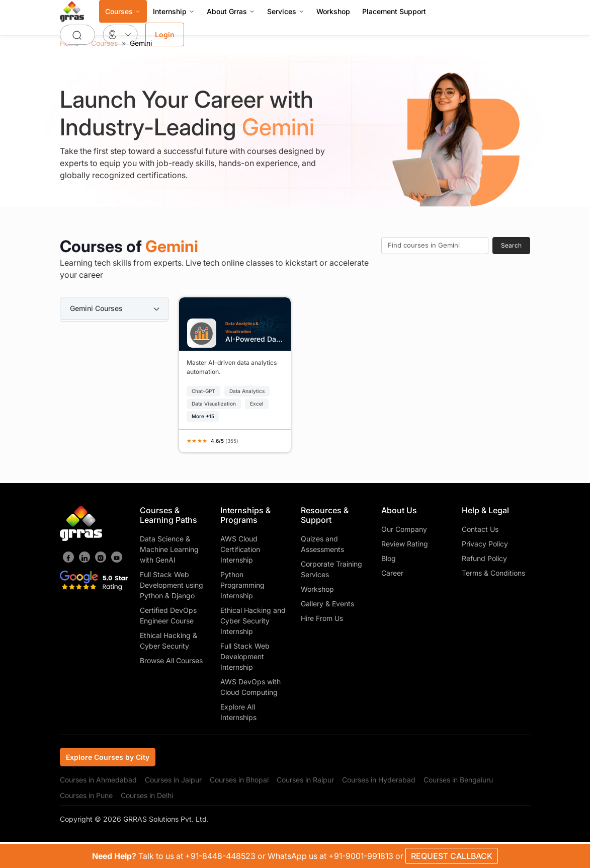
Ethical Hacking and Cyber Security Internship (253, 621)
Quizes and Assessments (322, 544)
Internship (174, 11)
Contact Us (480, 529)
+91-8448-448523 (221, 856)
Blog (389, 558)
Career (392, 573)
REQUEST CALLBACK (452, 856)
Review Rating (405, 544)
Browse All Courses (171, 660)
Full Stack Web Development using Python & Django (172, 585)
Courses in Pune (86, 795)
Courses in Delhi (147, 795)
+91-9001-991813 (362, 856)
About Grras (231, 11)
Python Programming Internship (242, 585)
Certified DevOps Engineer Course (168, 615)
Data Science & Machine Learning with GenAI (169, 549)
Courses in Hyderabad (379, 780)
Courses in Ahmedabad (98, 780)
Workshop (333, 11)
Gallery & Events (327, 604)
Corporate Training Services (331, 569)
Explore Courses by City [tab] (108, 757)
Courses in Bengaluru (458, 780)
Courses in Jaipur (173, 780)
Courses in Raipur (305, 780)
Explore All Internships (238, 712)
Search (511, 245)
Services (286, 11)
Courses (123, 11)
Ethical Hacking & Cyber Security (168, 641)
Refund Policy (484, 558)
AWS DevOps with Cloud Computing (250, 687)
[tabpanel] (356, 371)
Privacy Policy (485, 544)
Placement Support (394, 11)
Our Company (404, 529)
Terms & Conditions (493, 573)
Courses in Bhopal (239, 780)
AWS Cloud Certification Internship (240, 549)
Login (165, 34)
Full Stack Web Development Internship (245, 656)
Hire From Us (322, 618)
